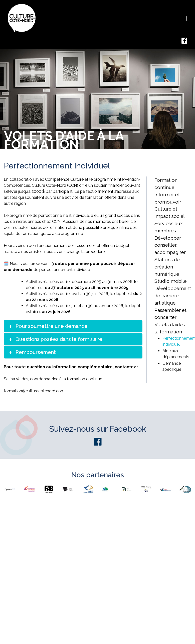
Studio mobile (171, 281)
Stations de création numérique (167, 267)
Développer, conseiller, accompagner (170, 245)
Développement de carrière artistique (173, 296)
